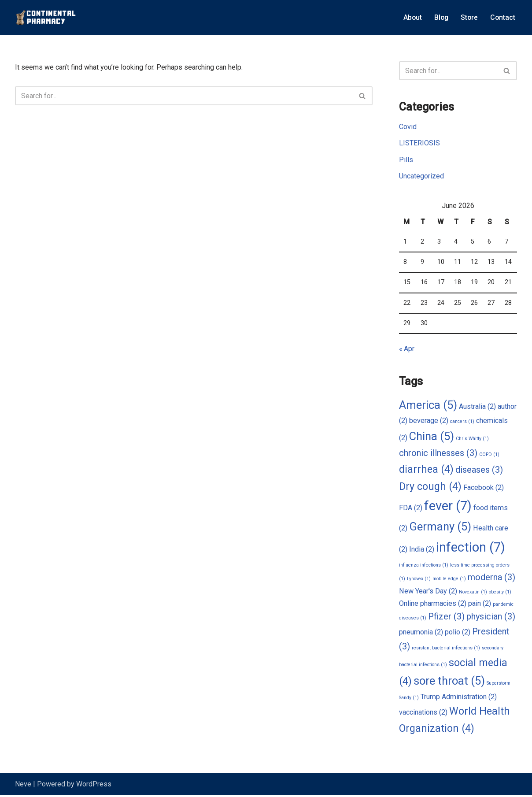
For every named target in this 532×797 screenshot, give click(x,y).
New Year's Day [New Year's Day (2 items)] (428, 592)
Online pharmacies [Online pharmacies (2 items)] (433, 605)
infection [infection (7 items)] (471, 548)
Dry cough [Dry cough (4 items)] (430, 488)
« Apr (407, 350)
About (411, 17)
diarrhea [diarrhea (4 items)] (426, 470)
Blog (440, 17)
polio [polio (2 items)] (458, 634)
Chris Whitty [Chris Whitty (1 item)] (472, 439)
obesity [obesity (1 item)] (500, 593)
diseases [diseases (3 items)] (479, 471)
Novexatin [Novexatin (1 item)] (473, 593)
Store (469, 17)
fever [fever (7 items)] (448, 507)
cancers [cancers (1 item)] (462, 422)
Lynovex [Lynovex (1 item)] (419, 580)
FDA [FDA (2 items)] (411, 509)
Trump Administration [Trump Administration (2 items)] (459, 698)
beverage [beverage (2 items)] (429, 421)
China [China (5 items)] (432, 437)
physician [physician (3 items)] (491, 619)
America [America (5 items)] (428, 406)
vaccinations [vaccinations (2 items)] (423, 714)
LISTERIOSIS (419, 143)
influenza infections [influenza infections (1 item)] (424, 566)
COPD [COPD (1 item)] (489, 456)
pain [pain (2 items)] (480, 605)
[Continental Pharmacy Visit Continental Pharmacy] (46, 17)
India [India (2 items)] (422, 550)
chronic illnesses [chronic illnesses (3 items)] (438, 454)
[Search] (184, 96)
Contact (502, 17)
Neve (23, 786)
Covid (408, 127)
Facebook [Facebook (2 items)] (484, 489)
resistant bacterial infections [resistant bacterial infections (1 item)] (446, 650)
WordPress (94, 786)
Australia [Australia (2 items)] (477, 407)
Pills (406, 160)
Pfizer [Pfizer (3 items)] (446, 619)
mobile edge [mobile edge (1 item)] (449, 580)
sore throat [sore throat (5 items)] (449, 682)
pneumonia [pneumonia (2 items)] (421, 634)
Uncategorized (421, 176)
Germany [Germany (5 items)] (440, 528)
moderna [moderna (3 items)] (491, 579)
